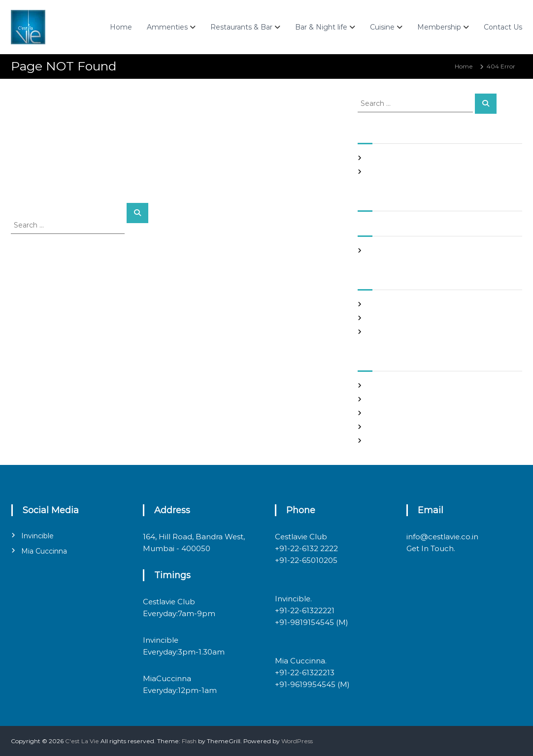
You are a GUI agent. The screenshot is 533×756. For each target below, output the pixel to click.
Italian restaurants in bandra (409, 172)
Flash (189, 741)
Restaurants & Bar (241, 27)
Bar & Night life (321, 27)
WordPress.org (389, 441)
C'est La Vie (82, 741)
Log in (376, 399)
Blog (374, 304)
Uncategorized (389, 332)
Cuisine (382, 27)
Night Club (383, 318)
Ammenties (167, 27)
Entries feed (385, 413)
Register (380, 385)
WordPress (297, 741)
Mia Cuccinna (44, 551)
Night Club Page (392, 158)
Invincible (37, 536)
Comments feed (392, 427)
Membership (439, 27)
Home (121, 27)
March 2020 (385, 250)
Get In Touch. (431, 548)
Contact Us (503, 27)
